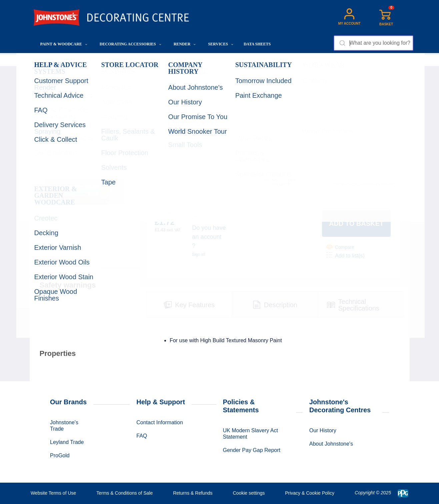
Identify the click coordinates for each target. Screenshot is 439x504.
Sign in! (199, 255)
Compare (340, 247)
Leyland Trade (67, 442)
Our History (323, 430)
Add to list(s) (345, 255)
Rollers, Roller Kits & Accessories (161, 60)
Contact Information (160, 422)
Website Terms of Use (53, 493)
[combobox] (373, 43)
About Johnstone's (331, 444)
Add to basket (356, 223)
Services (221, 44)
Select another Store (349, 167)
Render (185, 44)
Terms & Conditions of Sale (124, 493)
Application (113, 60)
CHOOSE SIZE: (168, 149)
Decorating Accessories (130, 44)
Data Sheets (257, 44)
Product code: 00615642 (281, 182)
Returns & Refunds (193, 493)
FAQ (142, 436)
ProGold (60, 455)
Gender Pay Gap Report (252, 450)
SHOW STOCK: (337, 149)
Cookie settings (249, 493)
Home (40, 60)
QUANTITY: (266, 149)
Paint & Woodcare (64, 44)
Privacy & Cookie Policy (310, 493)
